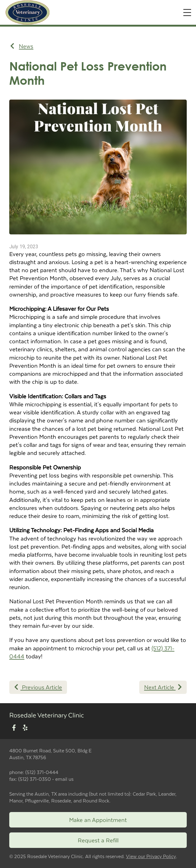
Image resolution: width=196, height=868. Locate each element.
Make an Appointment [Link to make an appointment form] (98, 820)
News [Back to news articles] (22, 46)
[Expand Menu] (187, 13)
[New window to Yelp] (25, 728)
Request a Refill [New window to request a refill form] (98, 840)
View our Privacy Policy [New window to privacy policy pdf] (151, 856)
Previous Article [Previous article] (38, 687)
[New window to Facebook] (14, 728)
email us (64, 779)
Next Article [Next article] (163, 687)
